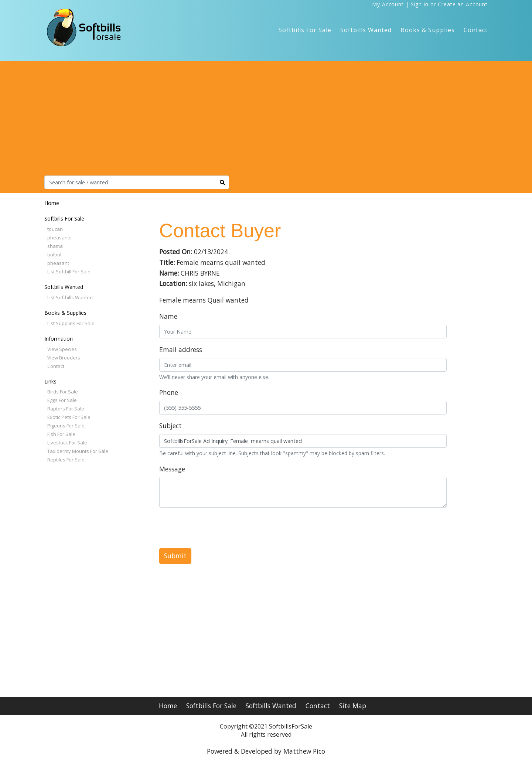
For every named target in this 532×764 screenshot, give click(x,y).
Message (172, 469)
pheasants (59, 238)
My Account (388, 4)
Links (50, 381)
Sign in (420, 4)
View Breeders (64, 358)
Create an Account (463, 4)
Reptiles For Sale (66, 460)
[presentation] (215, 528)
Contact (476, 30)
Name (168, 316)
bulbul (54, 255)
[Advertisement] (266, 120)
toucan (55, 229)
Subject (170, 426)
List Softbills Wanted (70, 297)
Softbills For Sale (305, 30)
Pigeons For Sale (66, 426)
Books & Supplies (428, 30)
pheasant (58, 263)
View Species (62, 349)
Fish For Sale (61, 434)
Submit (175, 556)
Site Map (353, 706)
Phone (169, 392)
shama (55, 246)
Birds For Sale (63, 392)
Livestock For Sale (67, 443)
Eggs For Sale (62, 400)
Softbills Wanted (366, 30)
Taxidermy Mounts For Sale (78, 451)
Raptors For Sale (66, 409)
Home (52, 203)
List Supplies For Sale (71, 323)
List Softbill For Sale (69, 272)
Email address (181, 349)
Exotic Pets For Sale (69, 417)
